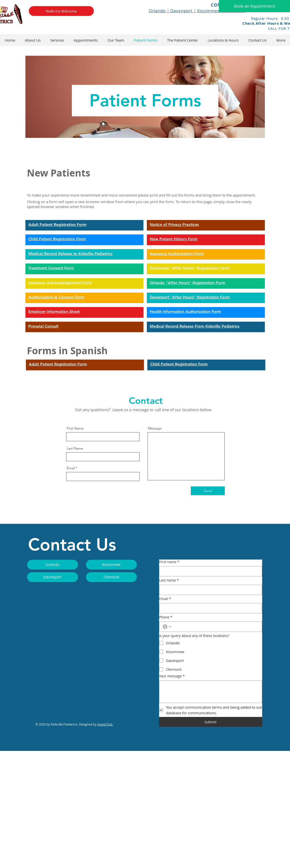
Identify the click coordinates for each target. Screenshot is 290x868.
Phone (166, 617)
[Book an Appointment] (254, 6)
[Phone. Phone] (215, 627)
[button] (183, 40)
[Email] (209, 608)
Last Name (75, 448)
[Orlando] (53, 565)
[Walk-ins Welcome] (61, 11)
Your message (172, 676)
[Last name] (209, 590)
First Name (75, 428)
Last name (169, 580)
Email (71, 468)
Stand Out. (105, 724)
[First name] (209, 571)
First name (169, 562)
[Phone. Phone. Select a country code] (167, 627)
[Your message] (211, 692)
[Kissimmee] (111, 565)
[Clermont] (111, 577)
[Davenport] (53, 577)
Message (155, 428)
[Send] (208, 491)
